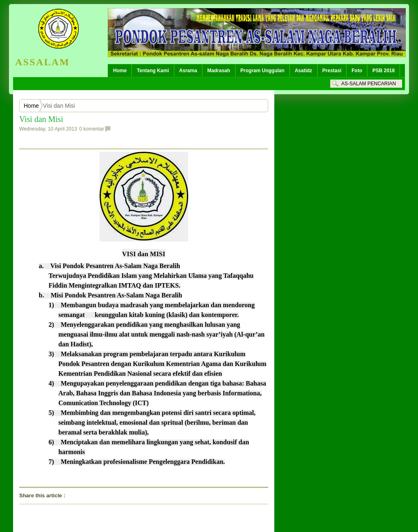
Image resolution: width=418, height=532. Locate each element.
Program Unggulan (262, 71)
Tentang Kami (153, 71)
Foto (357, 71)
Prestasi (332, 71)
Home (120, 71)
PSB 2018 (384, 71)
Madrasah (219, 71)
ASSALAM (42, 62)
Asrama (188, 71)
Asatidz (303, 71)
